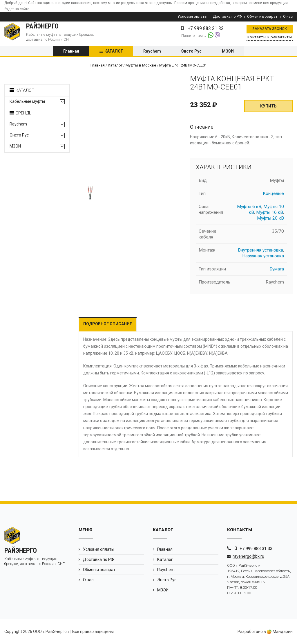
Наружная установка (263, 256)
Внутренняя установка (260, 250)
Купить (268, 106)
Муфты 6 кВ (249, 207)
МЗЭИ (228, 51)
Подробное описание (108, 324)
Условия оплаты (192, 16)
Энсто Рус (191, 51)
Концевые (273, 193)
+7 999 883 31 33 (256, 548)
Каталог (114, 51)
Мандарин (280, 632)
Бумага (277, 269)
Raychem (152, 51)
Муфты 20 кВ (270, 218)
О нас (288, 16)
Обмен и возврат (262, 16)
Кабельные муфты (27, 102)
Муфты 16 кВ (270, 212)
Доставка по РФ (227, 16)
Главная (71, 51)
